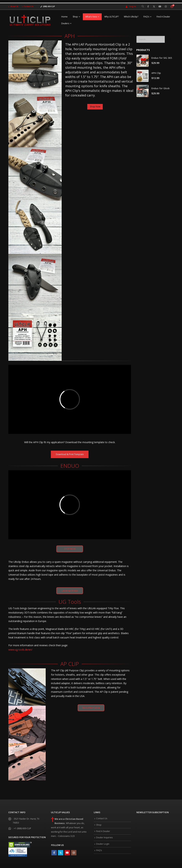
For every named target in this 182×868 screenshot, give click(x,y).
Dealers (65, 23)
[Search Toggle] (143, 6)
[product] (143, 61)
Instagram (74, 853)
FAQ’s (146, 17)
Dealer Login (103, 846)
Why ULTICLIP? (112, 17)
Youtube (67, 853)
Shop (75, 17)
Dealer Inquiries (105, 840)
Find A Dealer (163, 17)
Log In (130, 6)
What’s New (91, 17)
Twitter (61, 853)
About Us (13, 6)
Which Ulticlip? (131, 17)
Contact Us (28, 6)
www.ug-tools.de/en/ (20, 650)
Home (64, 17)
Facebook (54, 853)
